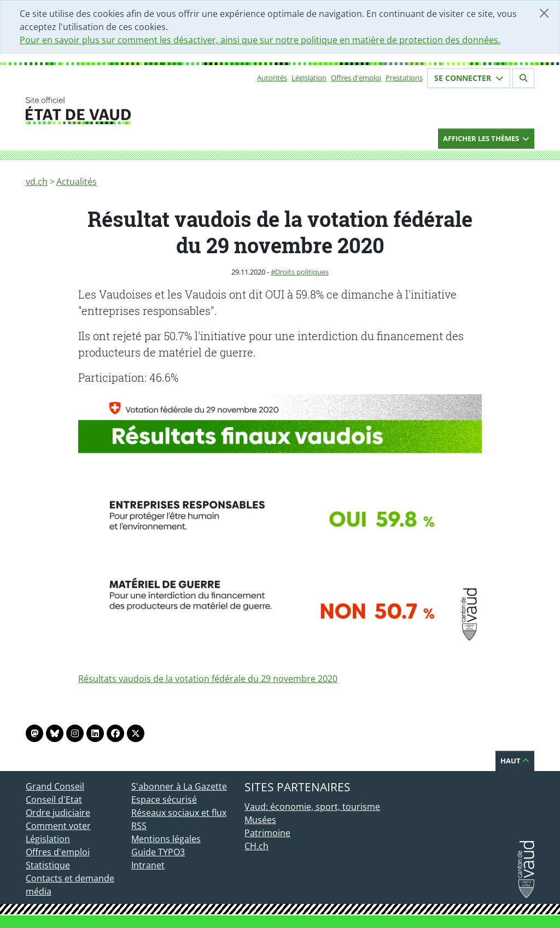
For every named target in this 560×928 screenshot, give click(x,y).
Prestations (404, 78)
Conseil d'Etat (54, 799)
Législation (309, 78)
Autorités (272, 78)
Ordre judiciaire (58, 813)
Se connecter (469, 78)
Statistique (48, 865)
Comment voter (58, 826)
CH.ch (256, 846)
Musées (260, 820)
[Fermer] (544, 13)
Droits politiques (302, 272)
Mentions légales (166, 839)
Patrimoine (267, 833)
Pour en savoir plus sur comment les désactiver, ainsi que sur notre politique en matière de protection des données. (260, 40)
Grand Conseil (55, 786)
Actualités (77, 182)
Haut (515, 761)
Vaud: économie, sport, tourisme (312, 807)
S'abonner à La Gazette (179, 786)
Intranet (148, 865)
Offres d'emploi (356, 78)
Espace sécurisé (164, 799)
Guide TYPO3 (158, 852)
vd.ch (37, 182)
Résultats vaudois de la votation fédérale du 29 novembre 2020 (208, 679)
